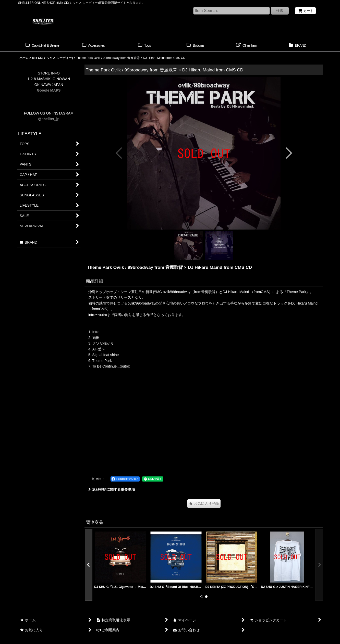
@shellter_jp (49, 119)
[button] (119, 153)
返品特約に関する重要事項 (112, 489)
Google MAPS (49, 90)
